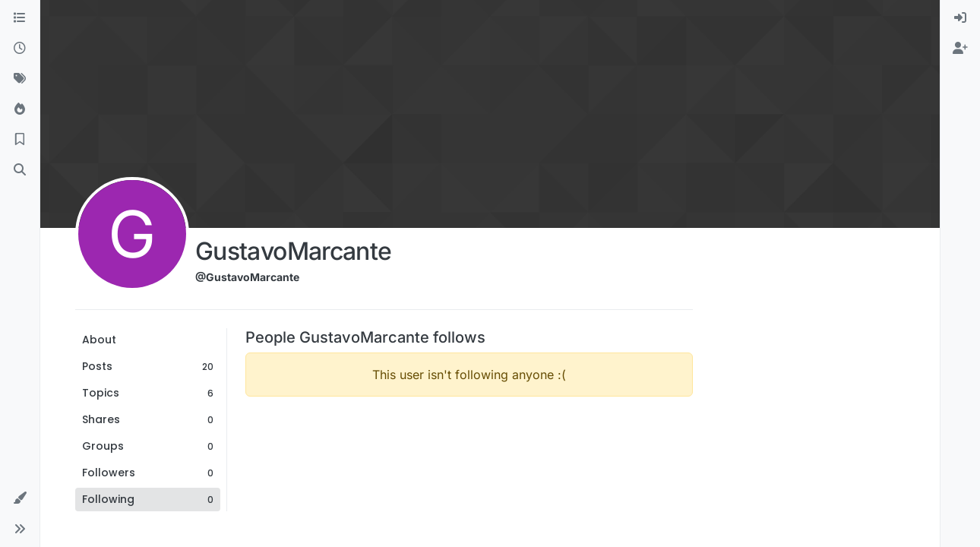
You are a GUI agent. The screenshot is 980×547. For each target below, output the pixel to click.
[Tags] (20, 79)
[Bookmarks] (20, 140)
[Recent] (20, 49)
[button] (20, 498)
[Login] (960, 18)
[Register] (960, 49)
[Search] (20, 170)
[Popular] (20, 109)
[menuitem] (960, 18)
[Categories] (20, 18)
